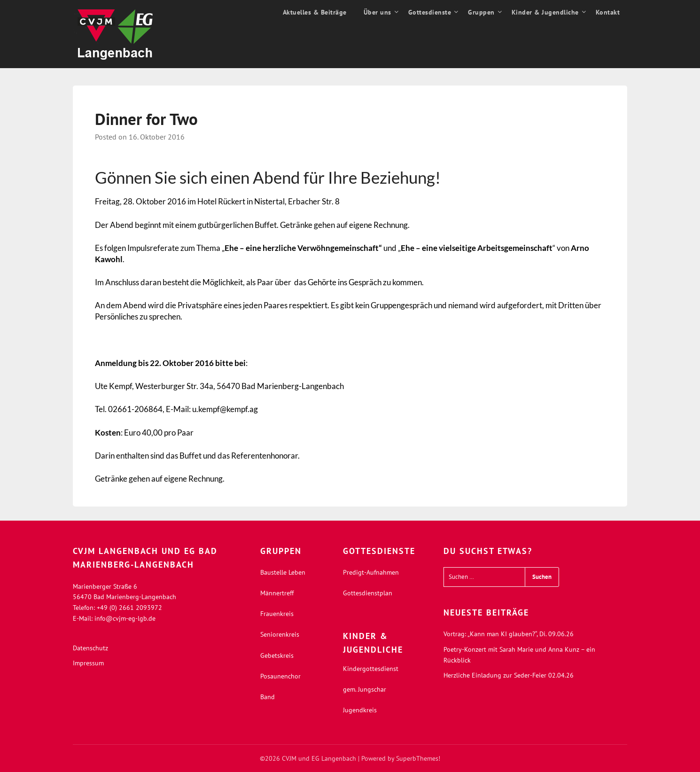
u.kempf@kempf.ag (225, 409)
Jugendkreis (360, 710)
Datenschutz (90, 648)
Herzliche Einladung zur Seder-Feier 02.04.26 (509, 675)
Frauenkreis (277, 614)
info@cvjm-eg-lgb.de (125, 618)
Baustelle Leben (283, 572)
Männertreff (277, 593)
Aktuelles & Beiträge (315, 12)
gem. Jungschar (365, 689)
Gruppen (481, 12)
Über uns (377, 12)
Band (268, 697)
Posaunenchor (280, 676)
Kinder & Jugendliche (545, 12)
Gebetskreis (277, 655)
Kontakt (608, 12)
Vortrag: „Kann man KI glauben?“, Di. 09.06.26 (509, 634)
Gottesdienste (430, 12)
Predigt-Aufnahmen (371, 572)
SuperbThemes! (418, 758)
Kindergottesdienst (371, 669)
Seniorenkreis (280, 634)
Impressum (88, 663)
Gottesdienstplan (368, 593)
